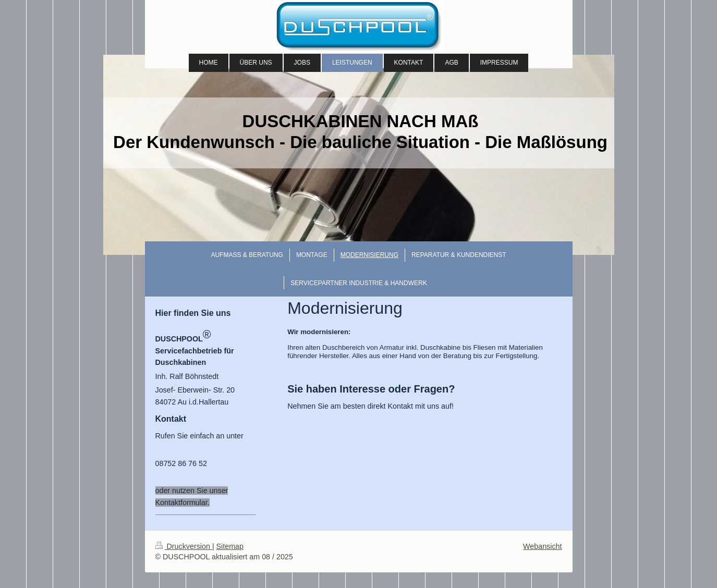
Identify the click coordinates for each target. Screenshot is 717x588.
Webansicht (542, 546)
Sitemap (230, 546)
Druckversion (184, 546)
